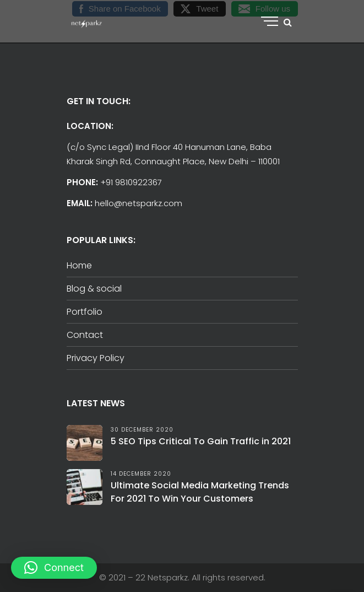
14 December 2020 (141, 474)
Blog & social (94, 289)
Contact (85, 335)
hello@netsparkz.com (138, 203)
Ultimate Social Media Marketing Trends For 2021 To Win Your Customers (200, 492)
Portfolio (85, 312)
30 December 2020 (142, 430)
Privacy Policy (96, 358)
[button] (54, 568)
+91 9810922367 (131, 182)
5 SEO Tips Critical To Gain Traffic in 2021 (201, 441)
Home (79, 265)
